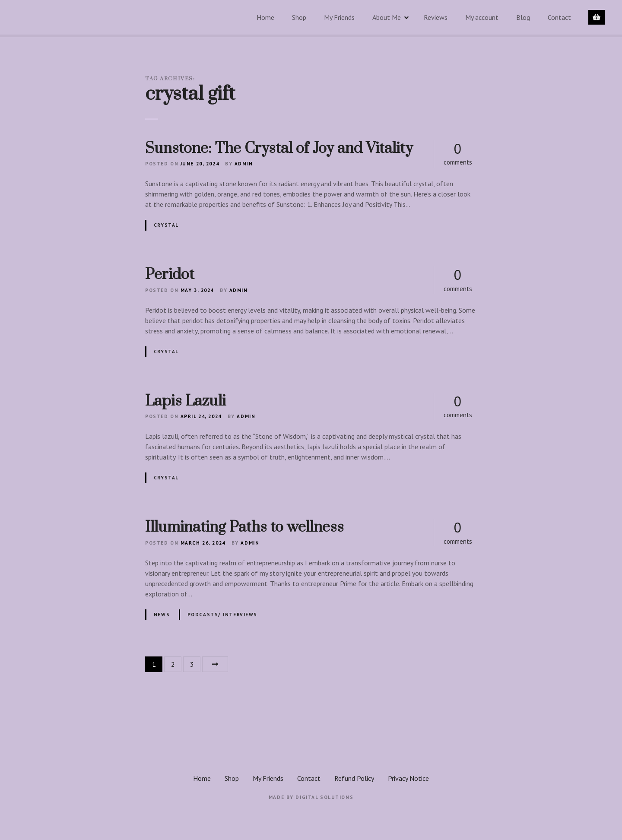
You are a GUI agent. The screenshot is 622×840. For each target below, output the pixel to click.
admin (244, 164)
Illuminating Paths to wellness (244, 527)
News (162, 615)
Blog (523, 17)
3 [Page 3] (192, 664)
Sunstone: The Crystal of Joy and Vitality (279, 149)
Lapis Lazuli (186, 401)
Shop (299, 17)
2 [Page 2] (173, 664)
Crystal (166, 225)
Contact (559, 17)
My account (482, 17)
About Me (387, 17)
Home (265, 17)
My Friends (339, 17)
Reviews (436, 17)
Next (215, 664)
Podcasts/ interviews (222, 615)
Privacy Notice (408, 778)
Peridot (170, 275)
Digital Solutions (324, 797)
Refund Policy (354, 778)
